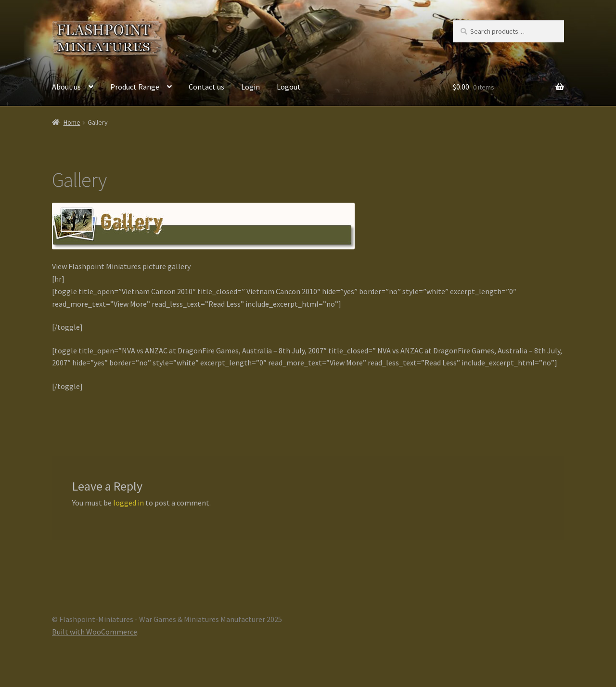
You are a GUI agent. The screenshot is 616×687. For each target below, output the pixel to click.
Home (72, 122)
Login (250, 87)
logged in (128, 503)
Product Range (135, 87)
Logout (289, 87)
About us (66, 87)
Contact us (206, 87)
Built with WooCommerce (95, 632)
